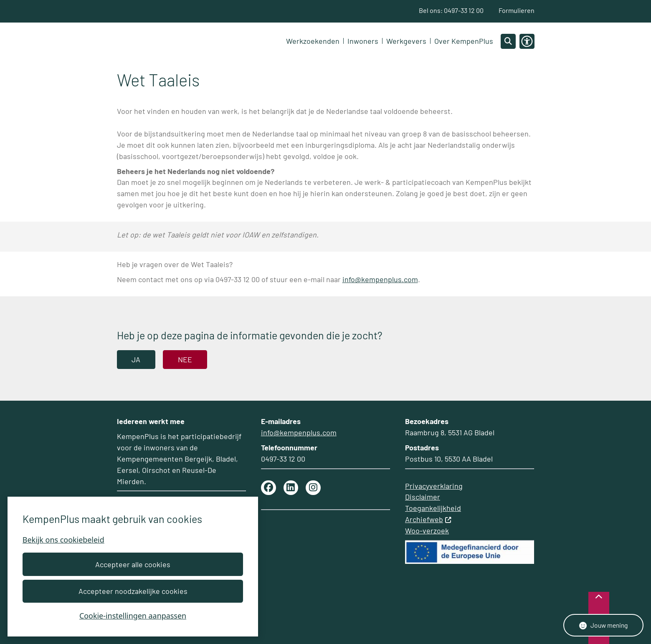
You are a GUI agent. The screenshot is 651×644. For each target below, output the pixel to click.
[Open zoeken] (508, 41)
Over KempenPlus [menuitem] (464, 41)
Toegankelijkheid (433, 508)
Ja (136, 360)
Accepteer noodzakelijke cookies (133, 591)
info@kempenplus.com (380, 280)
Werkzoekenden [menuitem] (313, 41)
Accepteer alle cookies (133, 564)
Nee (185, 360)
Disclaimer (423, 497)
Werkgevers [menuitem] (406, 41)
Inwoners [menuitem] (363, 41)
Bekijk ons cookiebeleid (63, 540)
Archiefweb (428, 519)
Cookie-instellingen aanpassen (133, 616)
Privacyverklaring (434, 486)
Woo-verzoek (427, 530)
